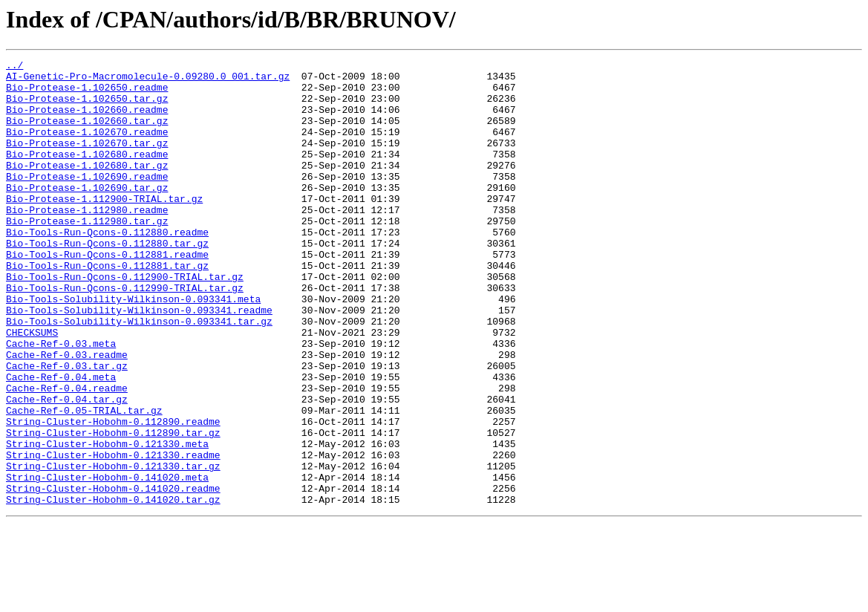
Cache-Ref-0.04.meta (61, 441)
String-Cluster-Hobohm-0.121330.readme (113, 535)
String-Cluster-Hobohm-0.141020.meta (107, 561)
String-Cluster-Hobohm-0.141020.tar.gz (113, 588)
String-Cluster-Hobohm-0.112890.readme (113, 495)
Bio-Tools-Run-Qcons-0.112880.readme (107, 267)
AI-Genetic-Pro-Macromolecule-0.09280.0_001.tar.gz (148, 80)
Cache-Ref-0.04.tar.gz (67, 468)
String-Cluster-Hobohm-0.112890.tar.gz (113, 508)
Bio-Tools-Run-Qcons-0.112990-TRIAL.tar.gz (125, 334)
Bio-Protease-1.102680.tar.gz (87, 187)
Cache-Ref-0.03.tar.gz (67, 428)
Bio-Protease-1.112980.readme (87, 241)
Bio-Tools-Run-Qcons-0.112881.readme (107, 294)
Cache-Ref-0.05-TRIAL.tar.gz (84, 481)
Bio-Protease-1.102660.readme (87, 120)
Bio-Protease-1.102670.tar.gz (87, 160)
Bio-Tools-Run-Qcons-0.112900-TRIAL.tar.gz (125, 321)
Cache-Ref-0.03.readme (67, 414)
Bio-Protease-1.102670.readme (87, 147)
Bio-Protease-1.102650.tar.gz (87, 107)
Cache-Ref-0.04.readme (67, 455)
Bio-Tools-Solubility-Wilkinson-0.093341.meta (133, 348)
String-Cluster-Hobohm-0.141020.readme (113, 575)
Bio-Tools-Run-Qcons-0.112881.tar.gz (107, 307)
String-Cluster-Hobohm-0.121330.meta (107, 521)
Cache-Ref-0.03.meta (61, 401)
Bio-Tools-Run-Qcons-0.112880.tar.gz (107, 281)
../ (14, 67)
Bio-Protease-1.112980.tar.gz (87, 254)
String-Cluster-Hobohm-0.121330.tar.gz (113, 548)
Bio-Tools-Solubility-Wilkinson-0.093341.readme (139, 361)
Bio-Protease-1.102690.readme (87, 201)
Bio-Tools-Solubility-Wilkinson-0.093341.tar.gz (139, 374)
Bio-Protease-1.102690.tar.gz (87, 214)
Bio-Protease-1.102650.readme (87, 94)
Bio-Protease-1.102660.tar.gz (87, 134)
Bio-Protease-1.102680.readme (87, 174)
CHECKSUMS (32, 388)
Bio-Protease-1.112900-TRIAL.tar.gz (104, 227)
